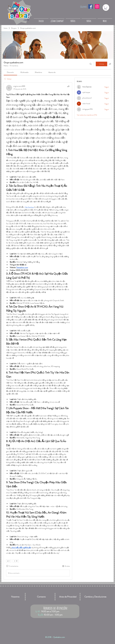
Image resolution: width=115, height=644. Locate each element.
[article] (38, 331)
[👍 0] (9, 561)
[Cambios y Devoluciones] (95, 597)
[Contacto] (41, 597)
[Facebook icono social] (90, 6)
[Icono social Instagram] (97, 6)
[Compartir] (68, 86)
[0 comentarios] (12, 566)
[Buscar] (91, 64)
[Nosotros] (15, 597)
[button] (106, 8)
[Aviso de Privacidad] (68, 597)
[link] (10, 72)
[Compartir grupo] (110, 64)
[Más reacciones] (16, 561)
